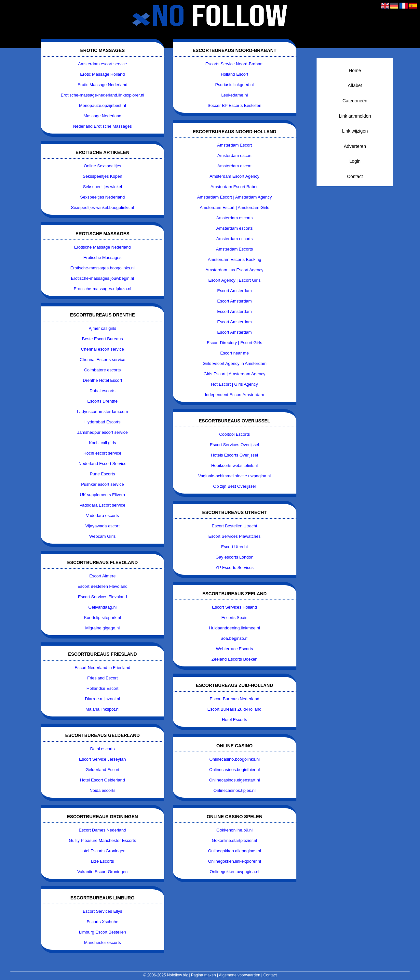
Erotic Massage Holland (102, 74)
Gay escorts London (235, 557)
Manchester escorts (102, 942)
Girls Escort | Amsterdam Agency (235, 374)
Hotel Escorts (234, 720)
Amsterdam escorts (235, 218)
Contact (355, 176)
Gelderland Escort (102, 770)
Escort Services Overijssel (234, 445)
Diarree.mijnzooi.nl (102, 699)
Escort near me (235, 353)
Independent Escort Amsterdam (235, 395)
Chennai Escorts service (102, 360)
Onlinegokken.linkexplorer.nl (234, 861)
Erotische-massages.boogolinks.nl (102, 268)
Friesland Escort (102, 678)
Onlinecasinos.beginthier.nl (234, 770)
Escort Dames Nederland (102, 830)
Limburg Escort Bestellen (103, 932)
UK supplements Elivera (103, 495)
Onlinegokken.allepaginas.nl (234, 851)
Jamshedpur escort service (102, 432)
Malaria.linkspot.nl (102, 709)
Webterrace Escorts (235, 649)
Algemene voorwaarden (240, 975)
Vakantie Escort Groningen (102, 872)
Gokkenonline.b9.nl (234, 830)
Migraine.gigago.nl (102, 628)
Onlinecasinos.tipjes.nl (234, 790)
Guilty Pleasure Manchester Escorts (103, 840)
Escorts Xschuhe (102, 922)
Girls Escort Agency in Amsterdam (234, 363)
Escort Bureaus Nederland (234, 699)
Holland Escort (234, 74)
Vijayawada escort (102, 526)
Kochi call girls (102, 443)
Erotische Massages (102, 258)
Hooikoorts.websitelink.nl (234, 465)
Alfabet (355, 85)
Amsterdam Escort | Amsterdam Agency (235, 197)
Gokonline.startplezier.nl (234, 840)
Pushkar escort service (102, 484)
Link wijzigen (355, 131)
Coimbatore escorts (103, 370)
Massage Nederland (102, 116)
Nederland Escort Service (102, 464)
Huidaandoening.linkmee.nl (234, 628)
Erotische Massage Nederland (102, 247)
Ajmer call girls (103, 328)
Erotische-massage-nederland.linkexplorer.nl (103, 95)
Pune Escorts (102, 474)
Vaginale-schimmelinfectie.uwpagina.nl (234, 476)
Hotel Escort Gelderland (102, 780)
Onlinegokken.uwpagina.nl (234, 872)
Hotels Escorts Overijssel (234, 455)
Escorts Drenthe (102, 401)
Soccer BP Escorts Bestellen (234, 105)
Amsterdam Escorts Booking (235, 259)
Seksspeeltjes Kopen (102, 176)
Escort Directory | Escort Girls (235, 343)
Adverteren (355, 146)
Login (355, 161)
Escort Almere (102, 576)
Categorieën (355, 101)
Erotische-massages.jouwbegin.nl (102, 278)
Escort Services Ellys (102, 911)
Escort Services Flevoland (102, 597)
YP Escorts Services (235, 567)
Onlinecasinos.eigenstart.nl (235, 780)
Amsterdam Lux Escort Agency (235, 270)
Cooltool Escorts (234, 434)
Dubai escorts (102, 391)
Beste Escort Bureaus (102, 339)
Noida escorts (102, 790)
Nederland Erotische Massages (103, 126)
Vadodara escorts (102, 516)
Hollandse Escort (102, 688)
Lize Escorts (103, 861)
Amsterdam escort (234, 155)
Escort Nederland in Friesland (102, 668)
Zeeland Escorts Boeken (235, 659)
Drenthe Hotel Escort (103, 380)
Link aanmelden (355, 116)
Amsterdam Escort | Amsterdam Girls (235, 207)
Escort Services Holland (235, 607)
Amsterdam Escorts (234, 249)
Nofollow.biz (177, 975)
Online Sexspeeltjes (102, 166)
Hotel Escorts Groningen (102, 851)
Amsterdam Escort (234, 145)
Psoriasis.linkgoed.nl (234, 85)
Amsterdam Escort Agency (234, 176)
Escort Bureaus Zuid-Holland (235, 709)
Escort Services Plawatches (235, 536)
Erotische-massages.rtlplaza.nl (102, 289)
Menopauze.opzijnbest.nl (102, 105)
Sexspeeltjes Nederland (102, 197)
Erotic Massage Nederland (102, 85)
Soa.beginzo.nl (235, 638)
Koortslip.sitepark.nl (102, 618)
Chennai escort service (102, 349)
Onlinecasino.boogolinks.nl (234, 759)
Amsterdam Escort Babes (234, 187)
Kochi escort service (102, 453)
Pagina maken (203, 975)
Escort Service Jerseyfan (102, 759)
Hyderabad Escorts (103, 422)
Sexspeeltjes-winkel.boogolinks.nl (102, 207)
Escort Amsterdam (235, 291)
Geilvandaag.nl (103, 607)
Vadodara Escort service (103, 505)
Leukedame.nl (235, 95)
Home (355, 71)
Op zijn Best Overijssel (234, 486)
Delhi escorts (102, 749)
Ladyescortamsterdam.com (103, 412)
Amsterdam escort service (102, 64)
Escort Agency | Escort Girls (234, 280)
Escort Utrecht (235, 547)
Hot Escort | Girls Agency (235, 384)
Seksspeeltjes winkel (102, 187)
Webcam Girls (102, 536)
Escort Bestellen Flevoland (102, 586)
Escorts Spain (235, 618)
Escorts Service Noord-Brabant (234, 64)
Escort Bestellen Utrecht (234, 526)
